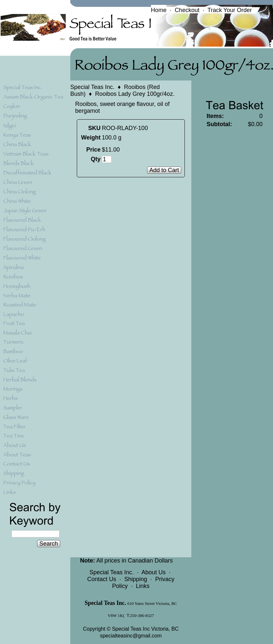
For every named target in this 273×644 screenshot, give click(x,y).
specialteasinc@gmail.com (131, 636)
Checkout (187, 10)
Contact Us (102, 579)
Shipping (136, 579)
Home (159, 10)
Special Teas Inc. (92, 87)
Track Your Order (230, 10)
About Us (154, 572)
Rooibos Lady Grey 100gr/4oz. (135, 94)
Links (143, 586)
